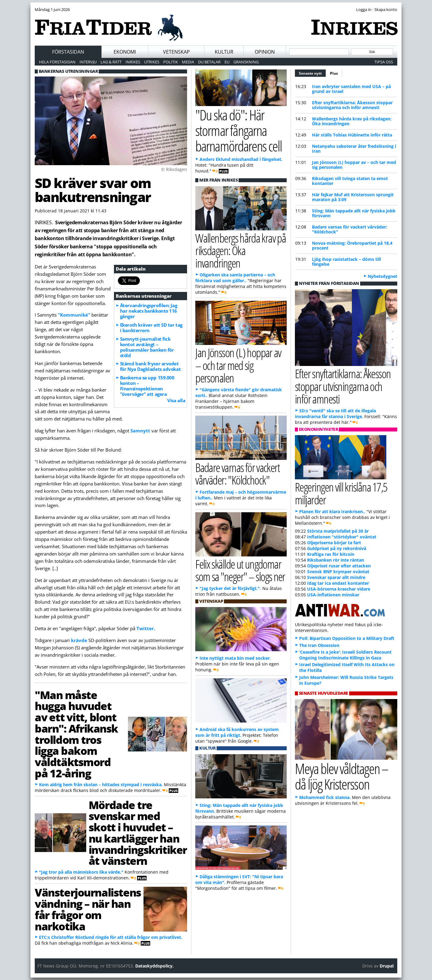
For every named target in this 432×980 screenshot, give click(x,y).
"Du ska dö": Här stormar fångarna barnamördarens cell (239, 130)
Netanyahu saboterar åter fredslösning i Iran (354, 149)
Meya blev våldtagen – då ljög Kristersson (342, 776)
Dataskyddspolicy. (154, 966)
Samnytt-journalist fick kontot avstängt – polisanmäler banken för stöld (147, 347)
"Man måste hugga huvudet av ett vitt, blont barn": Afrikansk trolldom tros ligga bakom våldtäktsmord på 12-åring (76, 734)
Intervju (88, 62)
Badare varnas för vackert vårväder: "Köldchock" (350, 229)
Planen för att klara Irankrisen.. (332, 511)
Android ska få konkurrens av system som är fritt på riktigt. (237, 732)
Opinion (265, 52)
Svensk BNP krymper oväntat (338, 572)
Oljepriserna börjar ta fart (334, 543)
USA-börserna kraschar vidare (339, 589)
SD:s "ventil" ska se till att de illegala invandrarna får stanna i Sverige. (335, 414)
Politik (171, 62)
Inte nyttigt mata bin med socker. (235, 658)
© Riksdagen (174, 169)
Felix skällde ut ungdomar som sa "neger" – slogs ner (240, 570)
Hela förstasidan (57, 62)
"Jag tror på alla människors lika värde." (81, 872)
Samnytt (141, 431)
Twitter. (145, 628)
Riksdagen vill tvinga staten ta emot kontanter (350, 181)
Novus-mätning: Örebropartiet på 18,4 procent (352, 245)
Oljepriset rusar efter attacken (339, 566)
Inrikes (133, 62)
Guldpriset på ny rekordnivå (337, 548)
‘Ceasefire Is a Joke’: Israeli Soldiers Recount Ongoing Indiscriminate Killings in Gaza (345, 655)
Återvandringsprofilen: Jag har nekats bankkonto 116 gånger (149, 311)
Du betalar (209, 62)
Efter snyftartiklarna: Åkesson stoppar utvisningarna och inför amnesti (352, 105)
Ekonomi (125, 52)
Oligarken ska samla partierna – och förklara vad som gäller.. (235, 278)
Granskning (246, 62)
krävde (80, 640)
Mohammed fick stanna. (325, 797)
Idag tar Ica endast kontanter (338, 583)
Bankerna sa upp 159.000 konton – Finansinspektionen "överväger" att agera (147, 386)
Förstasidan (68, 52)
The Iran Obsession (319, 645)
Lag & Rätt (111, 62)
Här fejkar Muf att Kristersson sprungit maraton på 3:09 (353, 197)
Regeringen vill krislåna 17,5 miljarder (341, 493)
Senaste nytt (312, 73)
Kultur (224, 52)
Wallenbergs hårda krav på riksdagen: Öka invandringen (352, 121)
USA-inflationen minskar (333, 595)
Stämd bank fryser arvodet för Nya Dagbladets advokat (150, 366)
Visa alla (176, 400)
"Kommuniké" (74, 315)
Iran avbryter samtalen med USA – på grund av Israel (351, 89)
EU (227, 62)
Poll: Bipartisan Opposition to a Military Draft (347, 638)
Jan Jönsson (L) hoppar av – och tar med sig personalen (354, 165)
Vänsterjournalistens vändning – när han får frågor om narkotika (88, 909)
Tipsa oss (384, 62)
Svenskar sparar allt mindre (336, 577)
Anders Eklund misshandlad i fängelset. (241, 159)
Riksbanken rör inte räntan (336, 560)
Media (188, 62)
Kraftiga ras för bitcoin (331, 554)
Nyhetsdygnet (382, 276)
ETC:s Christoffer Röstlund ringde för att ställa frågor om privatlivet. (111, 937)
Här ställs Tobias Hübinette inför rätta (352, 135)
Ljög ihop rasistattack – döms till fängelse (346, 262)
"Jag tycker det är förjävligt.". (230, 588)
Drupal (387, 966)
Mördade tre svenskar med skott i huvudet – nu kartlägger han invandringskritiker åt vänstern (138, 833)
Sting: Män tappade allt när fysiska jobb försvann (354, 213)
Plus (334, 73)
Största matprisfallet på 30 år (338, 531)
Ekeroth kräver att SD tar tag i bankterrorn (151, 328)
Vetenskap (176, 52)
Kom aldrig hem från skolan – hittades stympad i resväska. (101, 785)
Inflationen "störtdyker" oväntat (342, 537)
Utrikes (152, 62)
